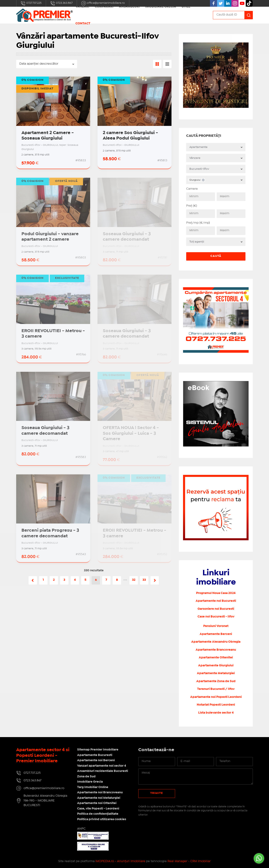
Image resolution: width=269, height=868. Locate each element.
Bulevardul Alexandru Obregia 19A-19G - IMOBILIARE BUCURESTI (45, 801)
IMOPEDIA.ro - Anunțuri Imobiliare (120, 861)
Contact (83, 23)
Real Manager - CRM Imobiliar (189, 861)
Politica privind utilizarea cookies (102, 819)
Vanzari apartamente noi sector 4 (102, 766)
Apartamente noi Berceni (96, 760)
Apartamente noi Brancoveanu (100, 792)
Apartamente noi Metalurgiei (99, 798)
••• (125, 580)
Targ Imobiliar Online (93, 787)
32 (134, 580)
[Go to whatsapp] (259, 858)
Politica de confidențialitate (98, 814)
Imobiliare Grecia (90, 782)
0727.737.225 (31, 3)
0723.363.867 (61, 3)
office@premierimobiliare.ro (44, 788)
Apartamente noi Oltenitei (97, 803)
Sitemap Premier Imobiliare (98, 750)
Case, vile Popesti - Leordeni (98, 809)
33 (144, 580)
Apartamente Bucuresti (95, 755)
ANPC (81, 829)
